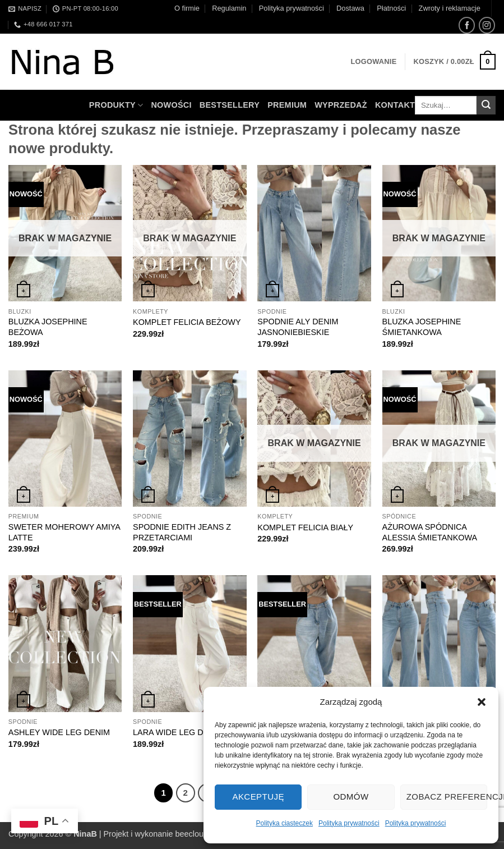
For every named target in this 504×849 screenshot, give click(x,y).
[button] (482, 702)
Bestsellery (230, 105)
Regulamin (229, 8)
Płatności (391, 8)
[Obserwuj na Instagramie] (487, 25)
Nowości (171, 105)
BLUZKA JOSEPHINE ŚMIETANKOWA (422, 327)
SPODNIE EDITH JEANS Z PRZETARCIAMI (182, 532)
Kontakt (395, 105)
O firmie (187, 8)
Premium (287, 105)
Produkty (116, 105)
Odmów (351, 797)
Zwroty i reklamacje (450, 8)
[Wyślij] (486, 105)
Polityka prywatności (349, 823)
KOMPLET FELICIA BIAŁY (305, 527)
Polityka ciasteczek (285, 823)
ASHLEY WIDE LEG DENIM (59, 732)
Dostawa (350, 8)
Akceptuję (258, 797)
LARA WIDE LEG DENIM (178, 732)
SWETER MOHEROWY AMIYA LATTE (64, 532)
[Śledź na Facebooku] (467, 25)
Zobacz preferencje (447, 797)
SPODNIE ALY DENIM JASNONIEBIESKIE (298, 327)
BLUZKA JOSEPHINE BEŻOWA (48, 327)
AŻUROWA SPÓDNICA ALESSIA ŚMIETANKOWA (430, 532)
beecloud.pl (196, 834)
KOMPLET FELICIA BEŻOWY (187, 322)
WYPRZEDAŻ (341, 105)
